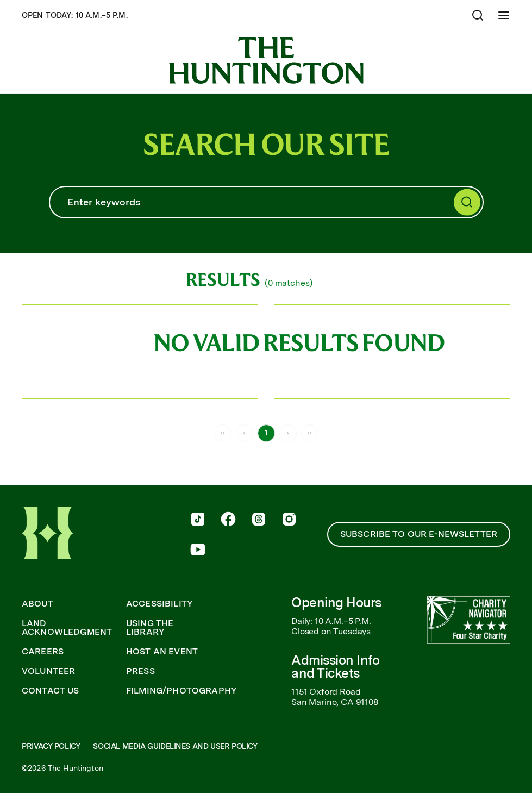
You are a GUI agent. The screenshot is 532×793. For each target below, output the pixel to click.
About (37, 604)
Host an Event (162, 652)
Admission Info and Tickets (335, 667)
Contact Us (51, 691)
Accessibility (159, 604)
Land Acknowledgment (67, 628)
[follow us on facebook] (228, 520)
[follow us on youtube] (198, 551)
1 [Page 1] (266, 433)
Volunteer (48, 671)
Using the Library (150, 628)
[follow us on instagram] (289, 520)
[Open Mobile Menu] (504, 15)
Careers (43, 652)
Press (140, 671)
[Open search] (478, 15)
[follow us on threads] (259, 520)
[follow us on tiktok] (198, 520)
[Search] (266, 202)
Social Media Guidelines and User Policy (175, 746)
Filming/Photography (181, 691)
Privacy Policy (51, 746)
